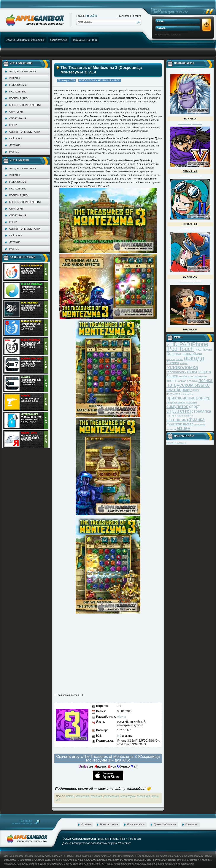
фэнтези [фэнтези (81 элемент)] (174, 424)
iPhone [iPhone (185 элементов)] (199, 344)
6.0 (119, 736)
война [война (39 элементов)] (184, 363)
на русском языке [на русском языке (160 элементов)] (188, 385)
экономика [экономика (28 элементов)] (200, 424)
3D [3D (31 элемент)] (168, 345)
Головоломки (18, 85)
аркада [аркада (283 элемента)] (194, 358)
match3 (70, 796)
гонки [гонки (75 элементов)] (192, 372)
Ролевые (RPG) (19, 98)
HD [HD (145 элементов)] (174, 344)
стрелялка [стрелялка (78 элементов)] (201, 411)
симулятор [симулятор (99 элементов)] (177, 406)
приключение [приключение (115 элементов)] (181, 398)
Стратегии (16, 112)
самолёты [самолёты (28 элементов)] (191, 402)
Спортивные (18, 118)
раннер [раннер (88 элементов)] (203, 398)
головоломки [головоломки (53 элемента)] (176, 372)
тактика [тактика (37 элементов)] (171, 416)
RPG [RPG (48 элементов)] (198, 350)
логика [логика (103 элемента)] (205, 380)
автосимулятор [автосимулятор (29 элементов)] (175, 359)
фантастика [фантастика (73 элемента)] (177, 420)
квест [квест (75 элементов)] (171, 381)
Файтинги (16, 138)
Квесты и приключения (25, 105)
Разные (14, 152)
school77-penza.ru (176, 443)
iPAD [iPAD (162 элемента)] (184, 344)
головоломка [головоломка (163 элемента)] (182, 367)
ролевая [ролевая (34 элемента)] (180, 402)
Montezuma (82, 796)
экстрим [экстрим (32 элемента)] (171, 429)
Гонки (13, 125)
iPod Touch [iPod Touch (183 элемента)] (180, 349)
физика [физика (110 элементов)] (197, 419)
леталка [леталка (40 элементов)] (192, 381)
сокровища (143, 796)
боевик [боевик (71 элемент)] (173, 363)
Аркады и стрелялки (23, 72)
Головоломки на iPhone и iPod (100, 80)
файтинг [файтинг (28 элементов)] (189, 416)
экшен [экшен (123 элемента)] (183, 428)
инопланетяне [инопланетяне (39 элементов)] (198, 376)
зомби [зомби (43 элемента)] (183, 376)
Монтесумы (128, 796)
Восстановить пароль (169, 35)
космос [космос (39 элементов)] (182, 381)
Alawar (122, 717)
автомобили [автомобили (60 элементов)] (192, 354)
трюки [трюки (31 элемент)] (180, 416)
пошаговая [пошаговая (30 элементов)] (187, 394)
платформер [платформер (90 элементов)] (179, 389)
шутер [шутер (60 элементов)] (188, 424)
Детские (15, 145)
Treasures (96, 796)
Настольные (18, 92)
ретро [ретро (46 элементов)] (171, 402)
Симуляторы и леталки (25, 132)
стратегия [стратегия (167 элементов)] (179, 411)
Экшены (15, 78)
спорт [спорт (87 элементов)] (195, 406)
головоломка (111, 796)
